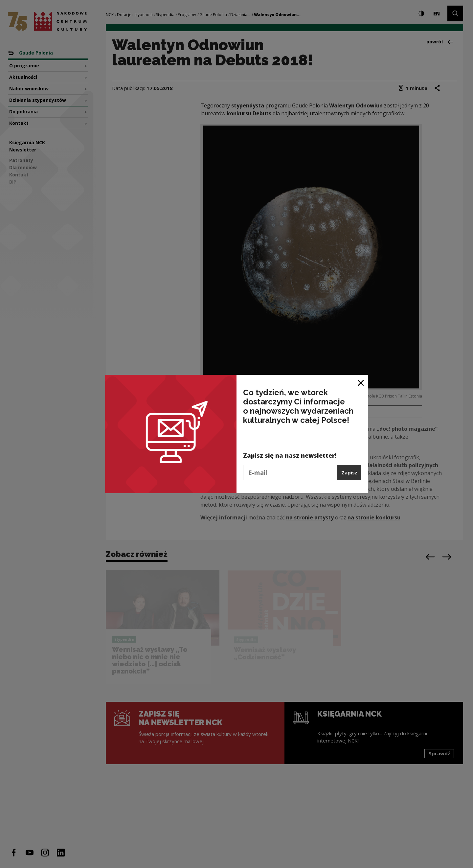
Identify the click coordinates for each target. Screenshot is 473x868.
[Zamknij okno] (361, 382)
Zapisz (349, 472)
